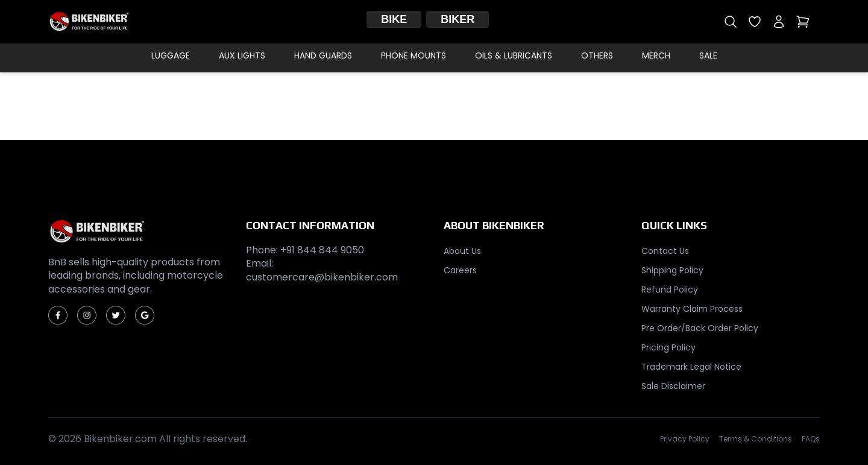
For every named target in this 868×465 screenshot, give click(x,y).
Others (597, 55)
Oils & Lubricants (514, 55)
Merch (656, 55)
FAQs (811, 439)
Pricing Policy (668, 347)
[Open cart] (803, 22)
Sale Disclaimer (673, 386)
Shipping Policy (672, 270)
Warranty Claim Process (692, 309)
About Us (462, 251)
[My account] (779, 22)
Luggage (171, 55)
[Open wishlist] (755, 22)
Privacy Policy (685, 439)
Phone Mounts (414, 55)
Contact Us (665, 251)
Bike (394, 19)
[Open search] (731, 22)
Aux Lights (242, 55)
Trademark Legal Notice (691, 367)
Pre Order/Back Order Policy (700, 328)
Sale (708, 55)
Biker (458, 19)
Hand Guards (323, 55)
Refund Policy (670, 289)
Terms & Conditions (756, 439)
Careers (460, 270)
